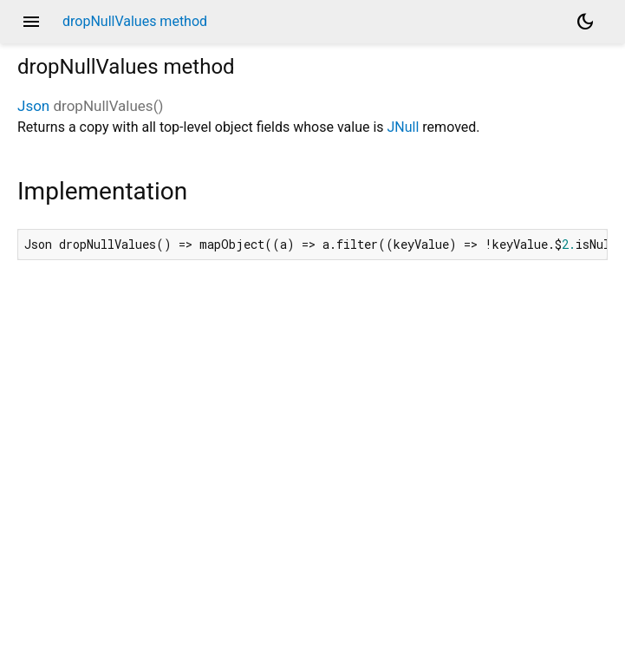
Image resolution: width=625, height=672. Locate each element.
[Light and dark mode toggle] (585, 22)
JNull (404, 127)
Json (33, 106)
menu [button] (31, 22)
